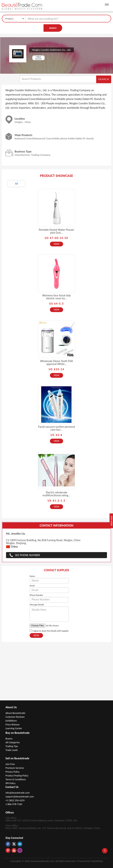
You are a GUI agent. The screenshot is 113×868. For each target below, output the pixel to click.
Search (53, 28)
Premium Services (15, 768)
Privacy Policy (13, 772)
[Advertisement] (57, 673)
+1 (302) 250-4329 (15, 800)
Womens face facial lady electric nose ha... (56, 297)
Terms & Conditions (16, 779)
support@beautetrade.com (20, 797)
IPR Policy (11, 783)
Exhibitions (11, 721)
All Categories (13, 742)
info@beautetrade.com (18, 793)
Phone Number (36, 595)
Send (36, 635)
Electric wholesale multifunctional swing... (56, 494)
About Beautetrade (15, 713)
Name (32, 576)
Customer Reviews (15, 717)
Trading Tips (12, 746)
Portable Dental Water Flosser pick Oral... (56, 231)
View (57, 244)
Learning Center (14, 728)
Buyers (9, 739)
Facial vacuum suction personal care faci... (56, 428)
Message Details (37, 605)
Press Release (13, 725)
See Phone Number (28, 555)
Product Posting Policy (17, 776)
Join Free (10, 764)
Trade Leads (12, 750)
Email (32, 586)
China (12, 547)
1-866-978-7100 (14, 804)
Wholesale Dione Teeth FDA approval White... (56, 363)
